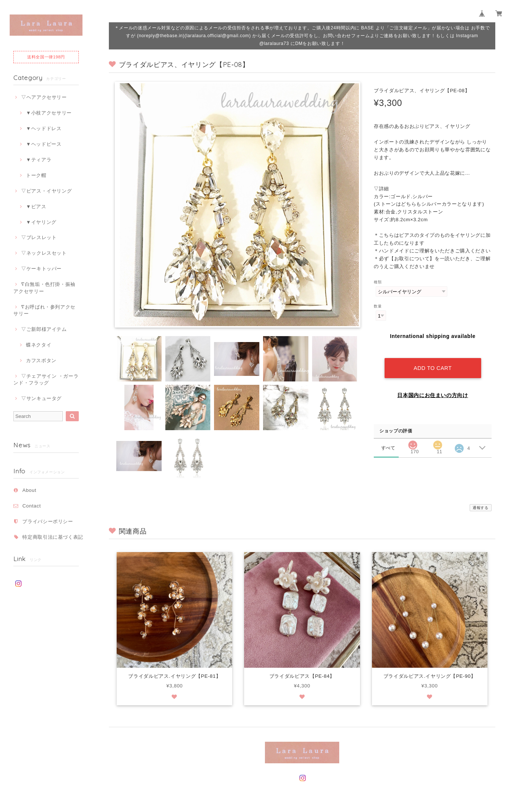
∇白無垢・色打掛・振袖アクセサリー (44, 288)
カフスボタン (41, 360)
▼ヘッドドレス (44, 128)
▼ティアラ (39, 160)
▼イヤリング (41, 222)
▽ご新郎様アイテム (44, 329)
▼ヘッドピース (44, 144)
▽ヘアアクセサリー (44, 97)
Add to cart (432, 362)
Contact (32, 506)
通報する (481, 508)
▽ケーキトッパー (41, 269)
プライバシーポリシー (48, 521)
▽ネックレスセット (44, 253)
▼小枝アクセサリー (49, 113)
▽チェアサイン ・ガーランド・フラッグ (46, 379)
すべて (388, 442)
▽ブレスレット (39, 237)
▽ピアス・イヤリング (47, 191)
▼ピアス (36, 207)
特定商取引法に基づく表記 (53, 537)
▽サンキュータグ (41, 398)
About (29, 490)
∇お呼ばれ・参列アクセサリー (44, 310)
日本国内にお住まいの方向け (433, 389)
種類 (378, 282)
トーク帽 (36, 175)
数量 (378, 306)
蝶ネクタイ (39, 345)
